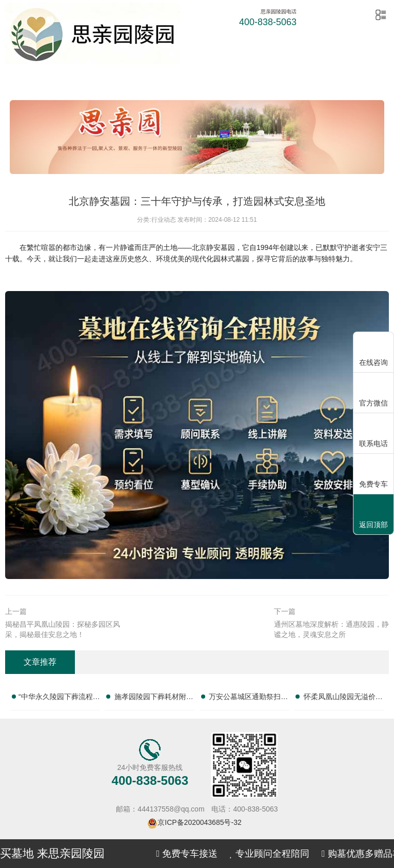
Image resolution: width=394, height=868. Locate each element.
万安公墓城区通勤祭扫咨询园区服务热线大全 (248, 699)
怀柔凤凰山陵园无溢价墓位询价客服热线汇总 (343, 699)
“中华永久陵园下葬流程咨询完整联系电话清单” (59, 699)
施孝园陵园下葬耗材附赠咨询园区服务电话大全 (154, 699)
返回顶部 (373, 515)
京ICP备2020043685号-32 (199, 822)
